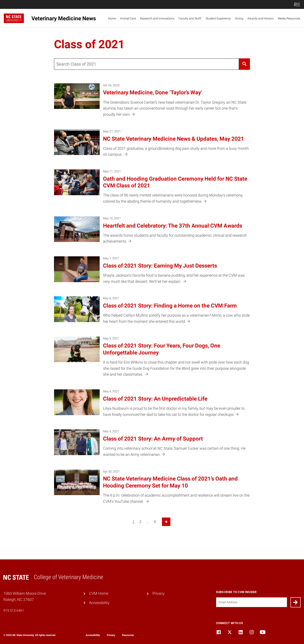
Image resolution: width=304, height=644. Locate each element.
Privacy (159, 593)
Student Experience (218, 18)
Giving (239, 18)
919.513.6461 (14, 610)
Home (112, 18)
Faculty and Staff (190, 18)
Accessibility (99, 603)
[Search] (244, 64)
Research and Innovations (157, 18)
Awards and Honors (261, 18)
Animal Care (128, 18)
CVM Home (99, 593)
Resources (128, 635)
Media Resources (289, 18)
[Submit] (296, 602)
